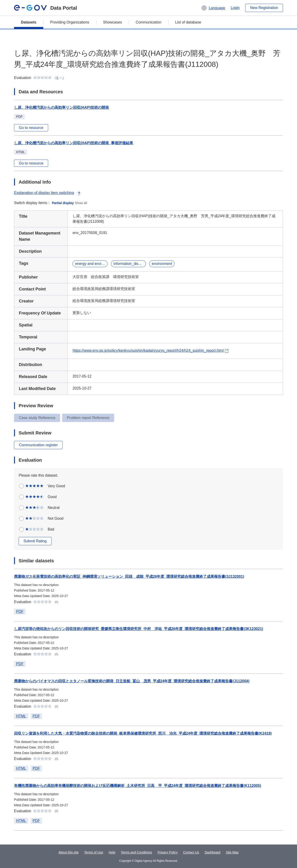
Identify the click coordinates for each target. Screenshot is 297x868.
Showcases (113, 22)
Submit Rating (35, 541)
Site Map (232, 852)
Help (112, 852)
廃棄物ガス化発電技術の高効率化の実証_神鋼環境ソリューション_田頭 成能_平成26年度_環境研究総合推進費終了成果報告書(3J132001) (129, 576)
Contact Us (191, 852)
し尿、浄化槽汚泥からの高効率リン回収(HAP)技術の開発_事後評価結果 (74, 143)
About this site (69, 852)
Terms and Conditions (136, 852)
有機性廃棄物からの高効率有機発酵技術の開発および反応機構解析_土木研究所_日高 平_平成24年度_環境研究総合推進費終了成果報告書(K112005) (138, 786)
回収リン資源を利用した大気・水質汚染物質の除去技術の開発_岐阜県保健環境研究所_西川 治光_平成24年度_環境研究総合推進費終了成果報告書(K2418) (143, 733)
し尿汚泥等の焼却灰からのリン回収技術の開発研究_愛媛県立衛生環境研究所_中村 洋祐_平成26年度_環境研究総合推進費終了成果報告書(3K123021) (139, 629)
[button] (213, 8)
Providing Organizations (70, 22)
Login (235, 8)
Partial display (63, 203)
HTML (21, 716)
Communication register (38, 445)
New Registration (264, 8)
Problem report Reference (88, 418)
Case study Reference (37, 418)
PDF (20, 611)
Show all (81, 203)
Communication (148, 22)
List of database (188, 22)
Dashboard (213, 852)
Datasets (29, 22)
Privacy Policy (167, 852)
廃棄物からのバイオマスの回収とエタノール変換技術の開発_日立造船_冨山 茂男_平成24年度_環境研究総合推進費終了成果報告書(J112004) (132, 681)
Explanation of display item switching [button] (48, 193)
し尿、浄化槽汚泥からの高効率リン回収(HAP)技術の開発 (61, 107)
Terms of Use (94, 852)
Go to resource (31, 128)
